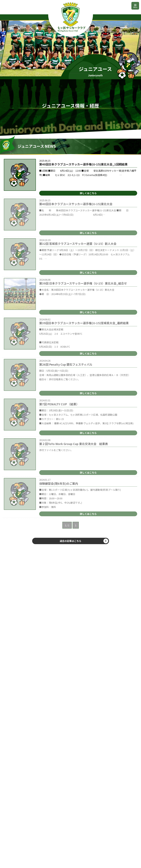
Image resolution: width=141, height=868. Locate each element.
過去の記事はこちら (70, 541)
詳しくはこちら (88, 193)
